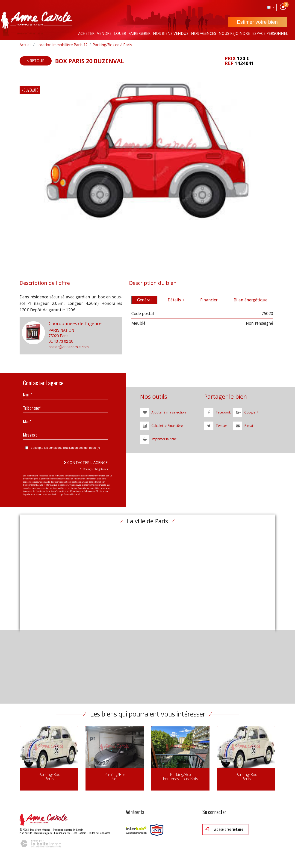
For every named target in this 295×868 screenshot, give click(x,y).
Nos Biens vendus (171, 33)
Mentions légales (43, 833)
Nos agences (204, 33)
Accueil (25, 45)
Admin (83, 833)
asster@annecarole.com (69, 347)
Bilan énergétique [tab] (251, 300)
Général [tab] (144, 300)
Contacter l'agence (86, 463)
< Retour (36, 61)
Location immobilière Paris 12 (62, 45)
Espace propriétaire (224, 829)
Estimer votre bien (257, 22)
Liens (75, 833)
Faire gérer (140, 33)
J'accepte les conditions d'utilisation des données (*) (65, 448)
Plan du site (26, 833)
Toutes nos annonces (99, 833)
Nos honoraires (62, 833)
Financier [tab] (209, 300)
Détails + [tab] (176, 300)
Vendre (104, 33)
